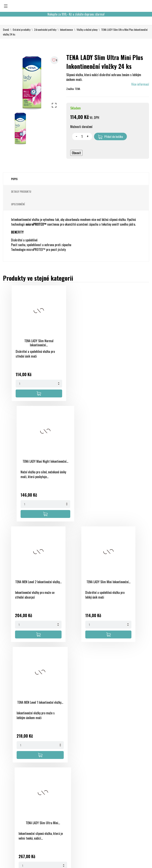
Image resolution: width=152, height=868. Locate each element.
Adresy (108, 817)
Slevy (57, 791)
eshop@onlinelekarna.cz (18, 827)
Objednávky (111, 803)
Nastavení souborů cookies (110, 840)
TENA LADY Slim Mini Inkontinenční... (83, 463)
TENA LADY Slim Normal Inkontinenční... (30, 343)
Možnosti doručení (81, 127)
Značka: (70, 89)
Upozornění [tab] (18, 204)
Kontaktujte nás (89, 831)
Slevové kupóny (109, 826)
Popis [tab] (14, 179)
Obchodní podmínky (85, 793)
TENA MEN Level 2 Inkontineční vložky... (30, 463)
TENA (77, 89)
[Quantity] (30, 384)
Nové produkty (62, 798)
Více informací (140, 84)
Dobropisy (110, 810)
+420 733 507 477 (14, 820)
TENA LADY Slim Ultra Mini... (83, 582)
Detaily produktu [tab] (21, 192)
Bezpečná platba (89, 803)
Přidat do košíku (110, 137)
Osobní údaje (108, 793)
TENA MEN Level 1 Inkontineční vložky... (30, 584)
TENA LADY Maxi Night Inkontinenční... (83, 343)
